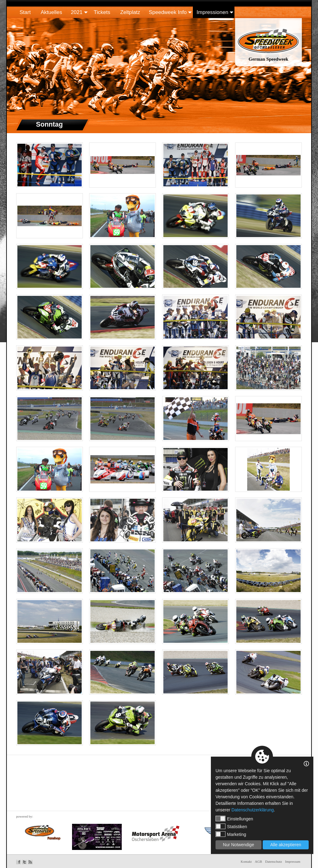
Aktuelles (51, 12)
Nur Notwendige (238, 845)
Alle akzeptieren (286, 845)
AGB (259, 861)
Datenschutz (274, 861)
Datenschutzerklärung (252, 810)
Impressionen (212, 12)
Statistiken (231, 826)
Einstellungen (234, 819)
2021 (77, 12)
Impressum (293, 861)
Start (25, 12)
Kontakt (246, 861)
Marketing (231, 834)
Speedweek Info (168, 12)
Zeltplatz (130, 12)
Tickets (102, 12)
